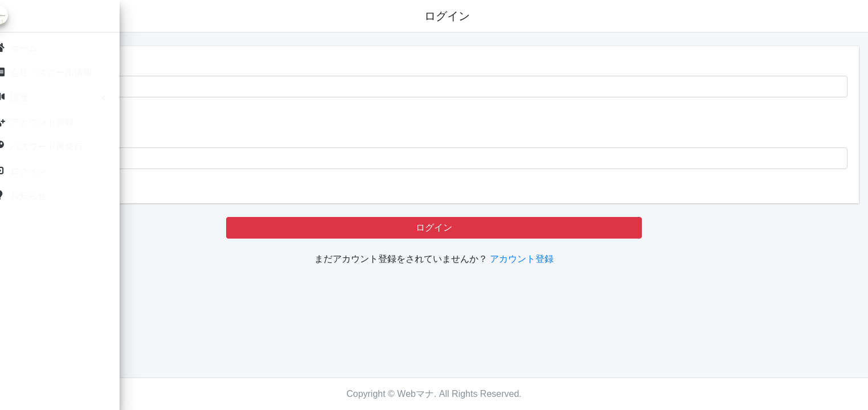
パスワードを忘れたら (208, 185)
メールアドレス (195, 64)
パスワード (186, 136)
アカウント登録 (593, 259)
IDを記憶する (200, 113)
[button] (161, 16)
